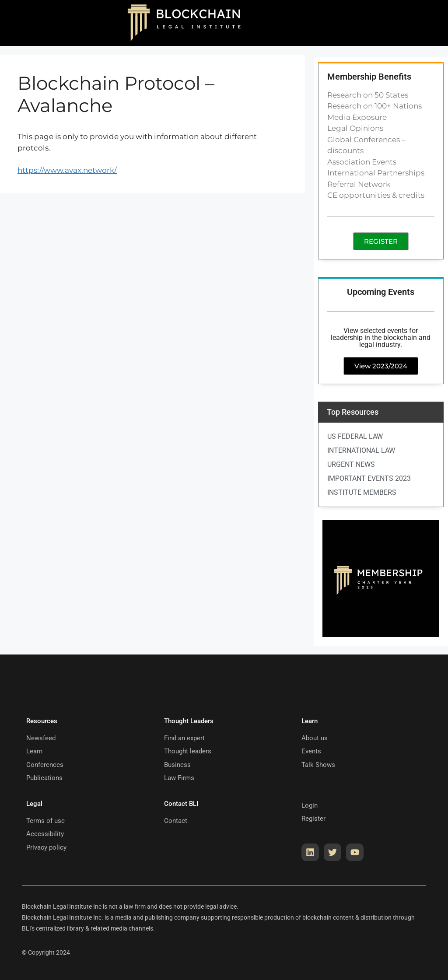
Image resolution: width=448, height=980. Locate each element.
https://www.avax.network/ (67, 170)
